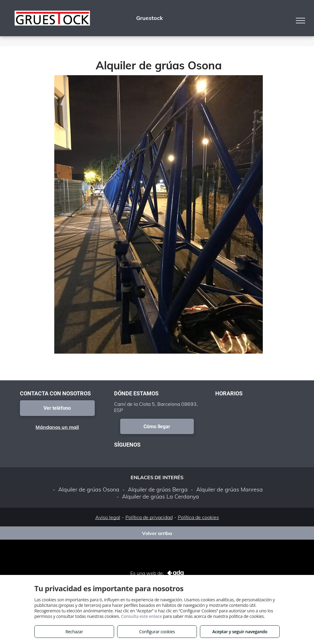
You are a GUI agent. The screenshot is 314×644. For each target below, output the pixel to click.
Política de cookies (198, 517)
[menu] (301, 21)
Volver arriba (157, 533)
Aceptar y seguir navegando (240, 632)
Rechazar (74, 632)
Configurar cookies (157, 632)
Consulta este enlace (142, 616)
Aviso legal (108, 517)
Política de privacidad (149, 517)
